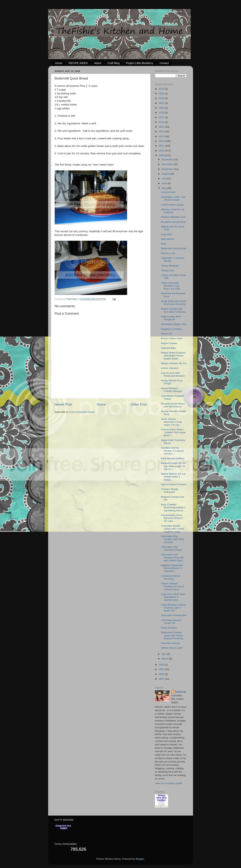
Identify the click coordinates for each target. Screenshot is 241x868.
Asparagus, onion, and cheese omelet (173, 198)
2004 (162, 679)
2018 (162, 112)
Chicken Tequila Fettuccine (170, 491)
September (168, 169)
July (164, 178)
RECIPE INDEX (78, 63)
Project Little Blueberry (140, 63)
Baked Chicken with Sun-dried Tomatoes (173, 310)
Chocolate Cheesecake (174, 615)
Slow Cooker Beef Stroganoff (171, 318)
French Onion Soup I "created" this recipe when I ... (173, 432)
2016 (162, 122)
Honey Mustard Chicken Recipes (171, 390)
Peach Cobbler (169, 343)
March (165, 659)
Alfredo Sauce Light (172, 648)
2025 (162, 89)
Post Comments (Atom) (82, 412)
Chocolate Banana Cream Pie (171, 622)
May (164, 188)
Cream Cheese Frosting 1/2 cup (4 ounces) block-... (173, 586)
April (164, 654)
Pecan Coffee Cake (172, 338)
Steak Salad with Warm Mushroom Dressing (174, 303)
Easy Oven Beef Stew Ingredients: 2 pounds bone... (173, 597)
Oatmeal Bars (168, 348)
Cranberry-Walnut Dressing (171, 577)
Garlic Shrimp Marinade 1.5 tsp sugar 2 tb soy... (171, 422)
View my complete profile (169, 783)
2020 (162, 108)
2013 (162, 136)
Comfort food (168, 192)
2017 (162, 117)
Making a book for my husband (173, 211)
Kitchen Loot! (168, 253)
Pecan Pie (167, 334)
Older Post (139, 404)
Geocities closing (170, 643)
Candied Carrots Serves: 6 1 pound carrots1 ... (172, 451)
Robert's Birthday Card (173, 217)
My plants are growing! (173, 222)
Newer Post (63, 404)
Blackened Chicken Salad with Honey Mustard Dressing (172, 635)
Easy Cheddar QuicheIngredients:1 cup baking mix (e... (173, 507)
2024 (162, 94)
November (168, 164)
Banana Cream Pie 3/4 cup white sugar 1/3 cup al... (173, 466)
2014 (162, 131)
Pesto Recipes (169, 628)
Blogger (140, 859)
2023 (162, 98)
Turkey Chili (167, 270)
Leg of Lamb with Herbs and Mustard (173, 374)
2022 (162, 103)
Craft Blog (114, 63)
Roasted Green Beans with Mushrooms (173, 405)
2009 (162, 155)
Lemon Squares (170, 368)
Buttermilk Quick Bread (173, 248)
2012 (162, 141)
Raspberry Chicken (171, 329)
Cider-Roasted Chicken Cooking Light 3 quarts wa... (174, 608)
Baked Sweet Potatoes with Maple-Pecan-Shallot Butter (173, 356)
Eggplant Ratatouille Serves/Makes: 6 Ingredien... (172, 568)
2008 (162, 665)
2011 (162, 146)
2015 (162, 127)
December (168, 159)
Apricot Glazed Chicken (174, 484)
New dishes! (168, 239)
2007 (162, 669)
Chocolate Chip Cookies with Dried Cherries (173, 539)
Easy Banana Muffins (172, 458)
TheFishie (181, 692)
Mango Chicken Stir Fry (174, 363)
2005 (162, 674)
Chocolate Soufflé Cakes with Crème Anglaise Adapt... (172, 529)
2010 (162, 151)
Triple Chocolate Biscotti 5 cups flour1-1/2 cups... (171, 286)
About (98, 63)
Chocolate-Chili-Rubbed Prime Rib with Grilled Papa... (173, 557)
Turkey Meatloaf (170, 266)
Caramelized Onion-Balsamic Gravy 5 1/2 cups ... (172, 518)
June (165, 183)
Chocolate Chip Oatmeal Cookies (172, 548)
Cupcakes (166, 234)
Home (59, 63)
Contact (164, 63)
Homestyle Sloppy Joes (174, 324)
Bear (164, 244)
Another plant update (172, 205)
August (166, 174)
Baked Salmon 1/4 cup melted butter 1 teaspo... (173, 477)
